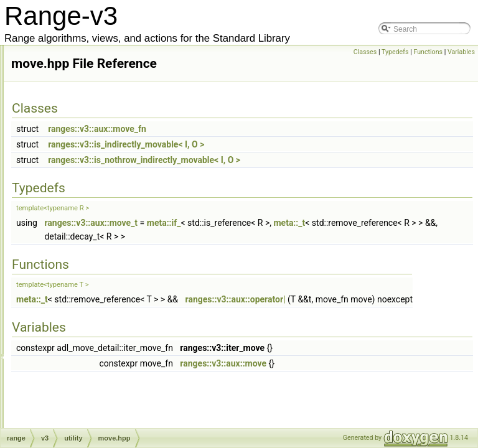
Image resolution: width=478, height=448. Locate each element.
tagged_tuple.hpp (100, 353)
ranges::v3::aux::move (391, 394)
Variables (461, 52)
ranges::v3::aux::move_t (259, 240)
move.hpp (87, 243)
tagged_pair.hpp (98, 339)
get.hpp (83, 147)
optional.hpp (91, 271)
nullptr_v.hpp (92, 257)
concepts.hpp (93, 79)
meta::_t (228, 254)
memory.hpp (91, 230)
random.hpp (91, 284)
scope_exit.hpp (96, 298)
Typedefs (395, 52)
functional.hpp (94, 134)
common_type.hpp (102, 52)
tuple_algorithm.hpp (104, 366)
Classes (365, 52)
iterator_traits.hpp (100, 216)
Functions (428, 52)
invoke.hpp (89, 175)
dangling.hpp (92, 120)
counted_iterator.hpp (105, 106)
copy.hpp (86, 93)
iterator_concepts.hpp (107, 202)
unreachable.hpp (99, 380)
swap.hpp (87, 325)
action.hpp (78, 421)
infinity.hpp (88, 161)
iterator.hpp (90, 189)
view (68, 408)
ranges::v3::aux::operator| (404, 317)
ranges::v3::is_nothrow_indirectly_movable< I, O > (312, 177)
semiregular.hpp (97, 312)
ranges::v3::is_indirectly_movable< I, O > (294, 162)
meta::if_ (332, 240)
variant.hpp (89, 394)
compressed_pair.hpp (107, 65)
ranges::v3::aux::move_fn (265, 146)
